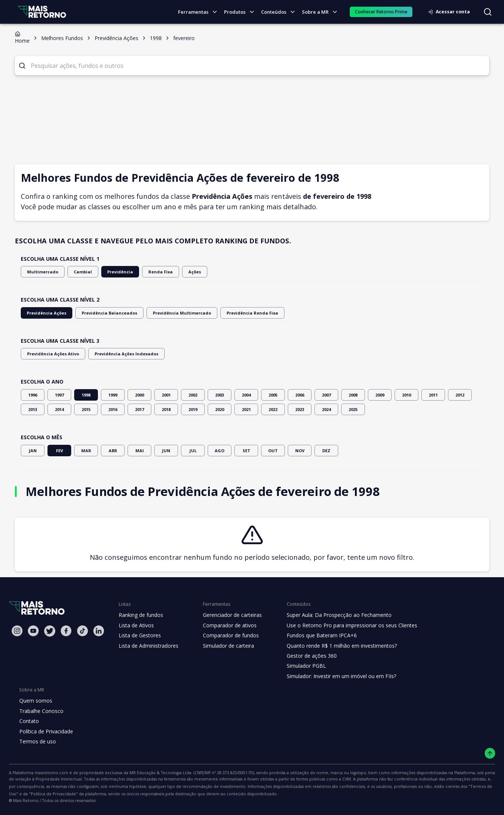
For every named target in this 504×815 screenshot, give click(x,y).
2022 (273, 409)
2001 (166, 395)
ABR (113, 451)
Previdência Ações (45, 313)
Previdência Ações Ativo (51, 354)
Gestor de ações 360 (306, 656)
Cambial (77, 272)
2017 (139, 409)
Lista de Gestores (139, 635)
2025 (353, 409)
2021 (246, 409)
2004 (246, 395)
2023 (300, 409)
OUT (273, 451)
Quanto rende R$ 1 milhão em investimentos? (335, 646)
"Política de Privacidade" (391, 786)
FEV (59, 451)
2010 (406, 395)
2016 (113, 409)
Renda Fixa (149, 272)
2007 (326, 395)
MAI (139, 451)
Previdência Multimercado (168, 313)
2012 (460, 395)
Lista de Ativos (135, 625)
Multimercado (40, 272)
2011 (433, 395)
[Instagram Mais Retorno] (17, 631)
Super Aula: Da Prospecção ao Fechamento (332, 615)
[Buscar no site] (488, 12)
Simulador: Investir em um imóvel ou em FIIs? (335, 676)
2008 (353, 395)
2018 (166, 409)
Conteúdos (280, 12)
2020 (220, 409)
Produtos (241, 12)
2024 (326, 409)
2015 (86, 409)
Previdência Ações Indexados (119, 354)
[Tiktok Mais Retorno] (82, 631)
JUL (193, 451)
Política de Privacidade (46, 732)
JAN (33, 451)
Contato (28, 721)
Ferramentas (201, 12)
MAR (86, 451)
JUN (166, 451)
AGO (220, 451)
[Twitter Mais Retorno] (50, 631)
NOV (300, 451)
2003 (220, 395)
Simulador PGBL (301, 666)
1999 (113, 395)
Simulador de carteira (225, 646)
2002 (193, 395)
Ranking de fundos (140, 615)
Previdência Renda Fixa (232, 313)
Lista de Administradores (147, 646)
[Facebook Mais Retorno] (66, 631)
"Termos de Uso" (344, 786)
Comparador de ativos (225, 625)
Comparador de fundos (226, 635)
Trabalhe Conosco (40, 711)
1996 (33, 395)
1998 (86, 395)
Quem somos (35, 701)
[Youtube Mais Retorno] (33, 631)
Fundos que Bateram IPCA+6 (316, 635)
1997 (59, 395)
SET (246, 451)
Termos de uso (36, 742)
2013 (33, 409)
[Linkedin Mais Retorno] (99, 631)
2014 (59, 409)
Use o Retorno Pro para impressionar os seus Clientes (345, 625)
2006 (300, 395)
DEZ (326, 451)
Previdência (112, 272)
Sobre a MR (322, 12)
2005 (273, 395)
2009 (380, 395)
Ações (182, 272)
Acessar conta (451, 12)
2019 (193, 409)
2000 (139, 395)
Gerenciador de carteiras (228, 615)
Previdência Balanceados (103, 313)
